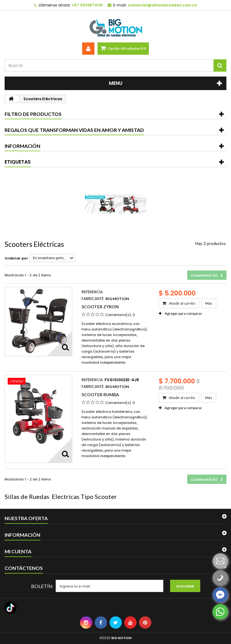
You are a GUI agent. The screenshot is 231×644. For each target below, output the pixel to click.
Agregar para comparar (183, 313)
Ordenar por (16, 258)
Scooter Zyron (100, 307)
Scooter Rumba (100, 395)
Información (22, 146)
